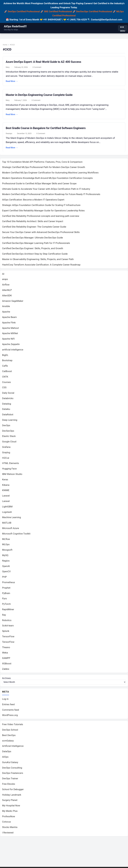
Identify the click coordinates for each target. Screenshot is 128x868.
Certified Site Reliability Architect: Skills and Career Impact (33, 223)
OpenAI (6, 568)
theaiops (10, 134)
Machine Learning (12, 519)
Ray (4, 616)
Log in (5, 701)
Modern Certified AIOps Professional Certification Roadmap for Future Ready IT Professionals (51, 196)
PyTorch (6, 606)
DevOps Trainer (10, 780)
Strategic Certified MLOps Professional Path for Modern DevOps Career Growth (44, 169)
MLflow (6, 541)
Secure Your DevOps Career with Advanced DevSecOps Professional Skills (41, 234)
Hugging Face (9, 470)
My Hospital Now (11, 807)
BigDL (5, 357)
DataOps (7, 753)
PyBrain (6, 595)
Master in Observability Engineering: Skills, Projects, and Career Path (38, 261)
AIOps (5, 759)
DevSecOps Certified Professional (94, 11)
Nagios (6, 562)
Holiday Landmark (12, 797)
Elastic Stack (9, 438)
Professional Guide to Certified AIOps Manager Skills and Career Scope (39, 185)
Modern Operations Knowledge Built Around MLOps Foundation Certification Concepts (47, 180)
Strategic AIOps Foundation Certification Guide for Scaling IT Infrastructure (41, 207)
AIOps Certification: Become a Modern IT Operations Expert (33, 201)
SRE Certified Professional (58, 11)
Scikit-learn (8, 627)
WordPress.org (10, 717)
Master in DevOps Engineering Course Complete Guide (40, 96)
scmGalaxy (8, 743)
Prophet (6, 589)
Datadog (7, 405)
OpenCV (6, 573)
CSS (4, 389)
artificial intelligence (13, 351)
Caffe (5, 367)
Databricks (8, 400)
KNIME (6, 492)
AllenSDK (7, 297)
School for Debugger (13, 791)
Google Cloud (9, 443)
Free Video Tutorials (13, 726)
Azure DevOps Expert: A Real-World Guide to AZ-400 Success (44, 62)
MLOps (6, 546)
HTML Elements (11, 465)
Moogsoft (7, 551)
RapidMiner (8, 611)
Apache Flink (9, 324)
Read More (13, 82)
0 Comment (38, 68)
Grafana (6, 449)
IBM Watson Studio (12, 476)
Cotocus (6, 824)
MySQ (5, 557)
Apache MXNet (10, 335)
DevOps (6, 427)
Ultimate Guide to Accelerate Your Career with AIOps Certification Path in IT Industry (46, 190)
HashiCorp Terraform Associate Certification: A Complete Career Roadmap (41, 266)
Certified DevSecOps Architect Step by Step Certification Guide (35, 255)
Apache (6, 313)
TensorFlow (8, 638)
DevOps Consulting (12, 770)
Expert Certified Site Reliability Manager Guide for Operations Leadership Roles (43, 212)
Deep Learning (10, 422)
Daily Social (8, 395)
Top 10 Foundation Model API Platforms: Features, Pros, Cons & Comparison (42, 163)
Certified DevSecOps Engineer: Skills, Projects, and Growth (33, 250)
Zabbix (6, 670)
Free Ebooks (9, 786)
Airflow (6, 286)
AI (3, 275)
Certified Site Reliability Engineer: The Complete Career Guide (34, 228)
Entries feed (8, 706)
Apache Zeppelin (11, 346)
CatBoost (7, 373)
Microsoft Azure (11, 530)
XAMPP (6, 660)
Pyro (4, 600)
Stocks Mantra (10, 829)
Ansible (6, 308)
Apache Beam (9, 319)
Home (6, 45)
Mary (8, 68)
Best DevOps (9, 737)
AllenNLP (7, 292)
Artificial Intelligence (13, 748)
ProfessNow (9, 818)
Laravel (6, 497)
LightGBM (7, 508)
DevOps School (10, 732)
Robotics (7, 622)
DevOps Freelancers (13, 775)
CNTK (5, 378)
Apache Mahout (10, 330)
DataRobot (8, 416)
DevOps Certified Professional (24, 11)
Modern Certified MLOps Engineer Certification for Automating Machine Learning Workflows (50, 174)
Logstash (7, 514)
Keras (5, 481)
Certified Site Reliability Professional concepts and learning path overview (41, 217)
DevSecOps (8, 432)
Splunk (6, 633)
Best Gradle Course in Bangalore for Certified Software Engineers (47, 129)
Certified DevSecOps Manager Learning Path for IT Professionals (36, 245)
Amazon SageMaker (13, 302)
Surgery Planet (10, 802)
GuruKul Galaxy (10, 764)
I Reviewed (8, 835)
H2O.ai (6, 459)
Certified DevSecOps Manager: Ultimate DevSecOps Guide (32, 239)
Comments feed (11, 712)
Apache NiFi (8, 340)
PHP (4, 579)
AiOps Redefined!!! (15, 26)
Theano (6, 649)
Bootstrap (7, 362)
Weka (5, 654)
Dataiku (6, 411)
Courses (6, 384)
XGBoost (7, 665)
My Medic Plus (10, 813)
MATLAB (7, 524)
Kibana (6, 486)
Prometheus (9, 584)
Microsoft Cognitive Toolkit (16, 535)
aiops (5, 281)
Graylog (6, 454)
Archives (7, 680)
